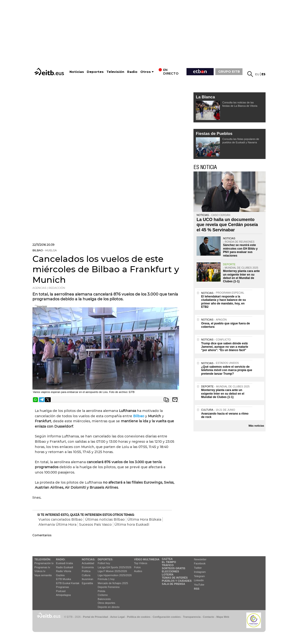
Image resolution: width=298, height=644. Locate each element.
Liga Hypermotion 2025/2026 (115, 575)
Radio (132, 72)
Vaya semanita (43, 575)
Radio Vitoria (64, 571)
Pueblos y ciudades (177, 581)
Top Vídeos (141, 563)
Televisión (115, 72)
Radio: (61, 559)
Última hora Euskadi (132, 524)
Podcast (61, 591)
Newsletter (200, 559)
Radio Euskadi (65, 567)
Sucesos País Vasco (95, 524)
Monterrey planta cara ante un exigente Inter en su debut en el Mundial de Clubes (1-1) (241, 276)
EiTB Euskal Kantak (68, 583)
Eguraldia (87, 583)
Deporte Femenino (109, 587)
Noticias (77, 72)
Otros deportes (107, 603)
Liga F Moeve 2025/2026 (112, 571)
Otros (146, 72)
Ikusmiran (87, 579)
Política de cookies (139, 617)
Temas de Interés (175, 578)
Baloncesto (104, 599)
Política (86, 571)
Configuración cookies (167, 617)
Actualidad (88, 563)
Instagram (200, 572)
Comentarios (42, 535)
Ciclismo (103, 595)
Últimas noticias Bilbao (105, 519)
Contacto (208, 617)
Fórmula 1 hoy (106, 579)
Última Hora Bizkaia (144, 519)
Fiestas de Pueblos (214, 134)
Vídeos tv (40, 571)
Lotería (168, 575)
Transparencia (192, 617)
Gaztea (60, 575)
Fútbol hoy (104, 563)
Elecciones (170, 571)
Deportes (95, 72)
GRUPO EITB (229, 71)
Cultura (86, 575)
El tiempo (169, 562)
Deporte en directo (109, 607)
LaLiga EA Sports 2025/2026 (115, 567)
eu (257, 74)
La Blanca (205, 97)
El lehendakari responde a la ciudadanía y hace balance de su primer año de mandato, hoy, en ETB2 (223, 302)
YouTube (199, 585)
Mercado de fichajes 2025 (113, 583)
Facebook (200, 563)
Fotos (137, 567)
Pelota (102, 591)
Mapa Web (223, 617)
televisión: (43, 559)
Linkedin (199, 580)
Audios (138, 571)
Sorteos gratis (174, 568)
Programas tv (42, 567)
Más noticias (256, 426)
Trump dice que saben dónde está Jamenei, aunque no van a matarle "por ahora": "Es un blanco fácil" (225, 347)
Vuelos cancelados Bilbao (60, 519)
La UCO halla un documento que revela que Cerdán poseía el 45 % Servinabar (227, 225)
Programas (62, 587)
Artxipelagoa (63, 595)
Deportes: (106, 559)
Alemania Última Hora (57, 524)
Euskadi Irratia (64, 563)
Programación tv (44, 563)
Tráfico (168, 565)
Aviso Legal (118, 617)
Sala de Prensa (173, 584)
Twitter (198, 568)
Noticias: (88, 559)
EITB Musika (63, 579)
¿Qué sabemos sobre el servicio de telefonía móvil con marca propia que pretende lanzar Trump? (227, 370)
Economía (88, 567)
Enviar (175, 400)
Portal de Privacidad (95, 617)
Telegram (199, 576)
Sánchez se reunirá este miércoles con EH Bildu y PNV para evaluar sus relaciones (240, 250)
